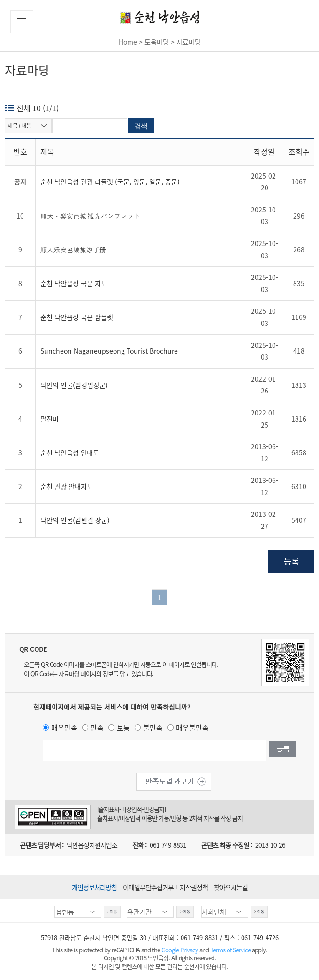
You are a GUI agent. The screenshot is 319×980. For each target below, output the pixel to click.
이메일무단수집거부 (148, 887)
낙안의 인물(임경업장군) (74, 385)
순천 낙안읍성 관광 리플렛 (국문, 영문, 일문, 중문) (110, 181)
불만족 (153, 728)
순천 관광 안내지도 (67, 486)
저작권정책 (194, 887)
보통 (123, 728)
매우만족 (64, 728)
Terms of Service (230, 950)
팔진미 (49, 419)
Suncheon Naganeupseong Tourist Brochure (109, 351)
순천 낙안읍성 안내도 (70, 452)
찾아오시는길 (231, 887)
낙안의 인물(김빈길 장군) (75, 520)
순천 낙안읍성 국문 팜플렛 (77, 317)
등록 (291, 561)
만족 (97, 728)
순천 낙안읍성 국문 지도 (74, 283)
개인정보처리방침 (94, 887)
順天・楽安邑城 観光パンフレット (90, 216)
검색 (141, 126)
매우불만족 (192, 728)
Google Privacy (180, 950)
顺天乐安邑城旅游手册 (73, 249)
